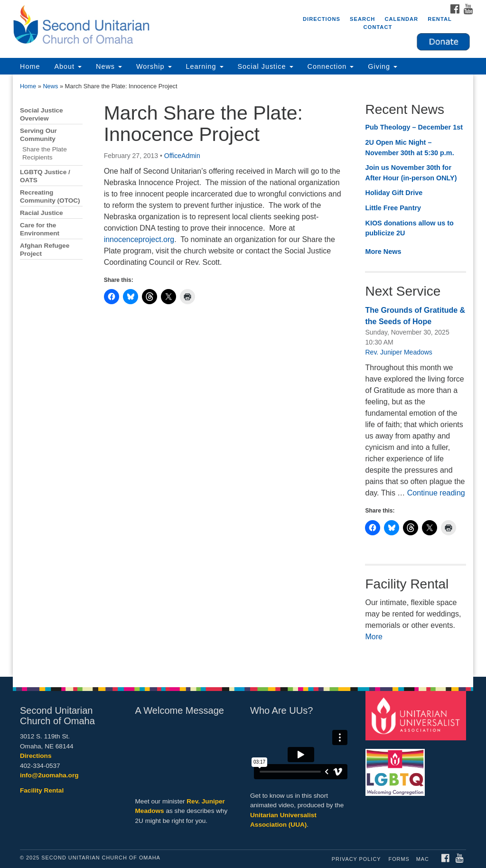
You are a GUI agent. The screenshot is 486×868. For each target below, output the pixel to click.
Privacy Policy (356, 859)
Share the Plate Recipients (45, 153)
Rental (440, 19)
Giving (383, 66)
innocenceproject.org (139, 239)
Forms (399, 859)
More (374, 637)
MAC (423, 859)
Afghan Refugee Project (45, 250)
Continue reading (436, 493)
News (109, 66)
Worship (154, 66)
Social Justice (266, 66)
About (68, 66)
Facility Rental (42, 790)
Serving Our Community (38, 135)
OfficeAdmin (182, 156)
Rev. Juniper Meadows (398, 352)
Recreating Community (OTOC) (50, 196)
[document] (243, 376)
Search (362, 19)
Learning (205, 66)
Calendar (401, 19)
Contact (378, 27)
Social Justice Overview (42, 114)
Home (30, 66)
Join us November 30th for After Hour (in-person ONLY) (411, 173)
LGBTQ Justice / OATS (45, 176)
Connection (331, 66)
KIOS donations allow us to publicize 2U (409, 228)
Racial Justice (42, 213)
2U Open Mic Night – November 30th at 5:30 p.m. (409, 148)
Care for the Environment (40, 229)
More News (383, 252)
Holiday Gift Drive (394, 193)
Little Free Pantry (393, 208)
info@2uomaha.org (49, 775)
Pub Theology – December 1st (414, 127)
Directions (322, 19)
